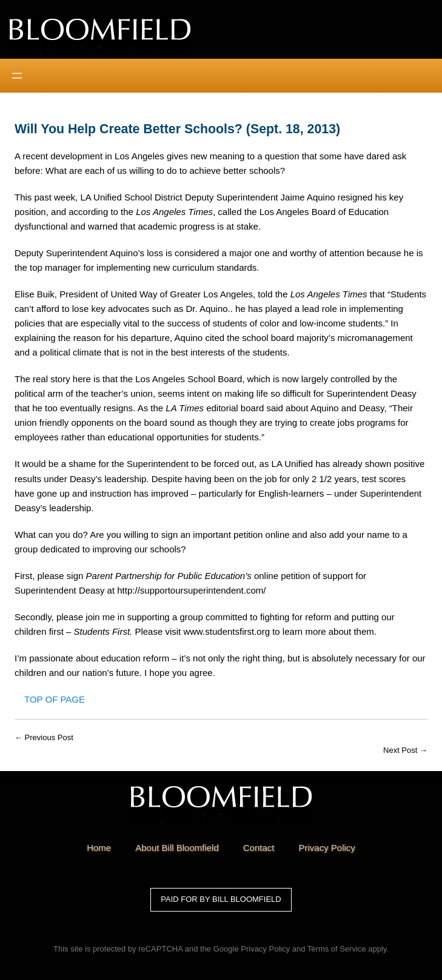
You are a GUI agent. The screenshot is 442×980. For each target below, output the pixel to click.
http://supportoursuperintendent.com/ (191, 590)
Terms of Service (337, 949)
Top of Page (55, 699)
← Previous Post (44, 737)
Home (99, 848)
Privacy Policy (265, 949)
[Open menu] (17, 76)
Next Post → (405, 750)
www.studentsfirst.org (226, 631)
